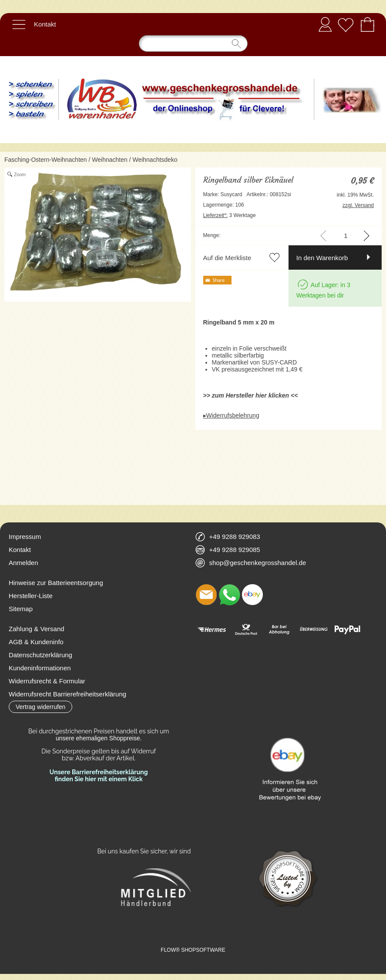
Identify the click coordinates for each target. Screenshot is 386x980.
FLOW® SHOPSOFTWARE (193, 950)
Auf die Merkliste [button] (227, 258)
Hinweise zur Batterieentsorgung (56, 583)
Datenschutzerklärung (40, 655)
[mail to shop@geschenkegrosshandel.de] (206, 595)
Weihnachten (109, 160)
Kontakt (45, 24)
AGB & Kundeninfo (36, 642)
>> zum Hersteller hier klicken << (251, 395)
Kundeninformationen (40, 668)
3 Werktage (230, 215)
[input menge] (346, 236)
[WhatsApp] (229, 595)
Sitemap (21, 609)
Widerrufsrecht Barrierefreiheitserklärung (67, 694)
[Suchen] (193, 43)
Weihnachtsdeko (155, 160)
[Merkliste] (346, 24)
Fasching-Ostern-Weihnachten (46, 160)
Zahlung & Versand (37, 629)
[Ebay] (252, 595)
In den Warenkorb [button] (322, 258)
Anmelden (325, 24)
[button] (19, 24)
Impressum (25, 537)
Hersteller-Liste (31, 596)
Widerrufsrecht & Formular (47, 681)
